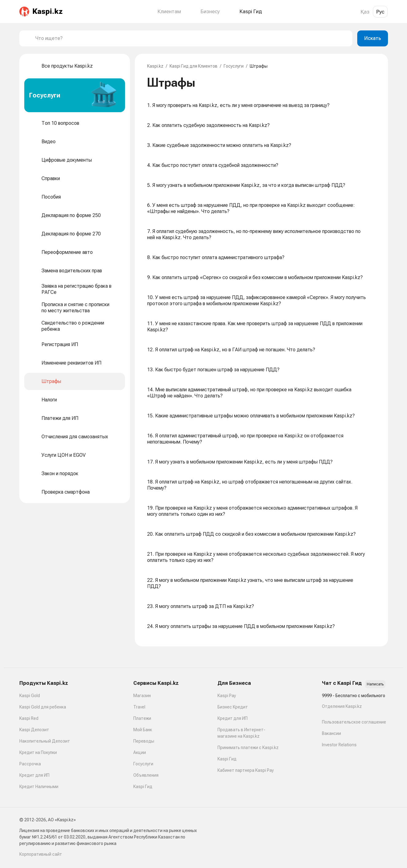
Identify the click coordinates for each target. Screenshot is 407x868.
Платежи (142, 718)
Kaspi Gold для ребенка (43, 707)
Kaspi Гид (143, 787)
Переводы (144, 741)
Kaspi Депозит (34, 730)
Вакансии (331, 733)
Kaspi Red (29, 718)
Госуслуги (234, 66)
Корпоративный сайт (41, 854)
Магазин (142, 696)
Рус (380, 12)
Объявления (146, 775)
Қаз (365, 12)
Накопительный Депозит (45, 741)
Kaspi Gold (30, 696)
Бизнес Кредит (233, 707)
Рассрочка (30, 764)
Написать (375, 684)
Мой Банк (143, 730)
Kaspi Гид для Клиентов (194, 66)
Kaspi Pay (227, 696)
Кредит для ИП (34, 775)
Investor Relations (339, 745)
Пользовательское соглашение (354, 722)
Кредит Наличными (39, 787)
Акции (140, 752)
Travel (139, 707)
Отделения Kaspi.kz (342, 706)
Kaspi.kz (155, 66)
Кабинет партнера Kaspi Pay (246, 770)
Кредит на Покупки (38, 752)
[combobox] (191, 38)
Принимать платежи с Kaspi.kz (248, 748)
